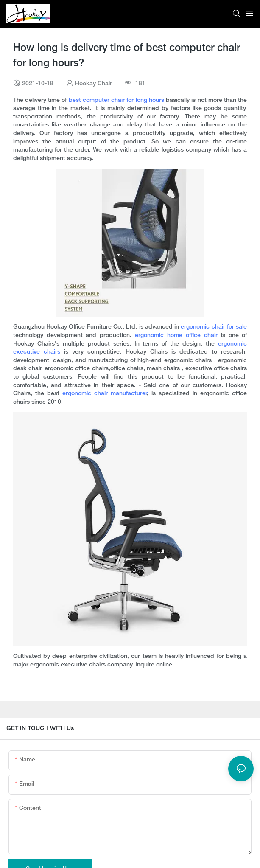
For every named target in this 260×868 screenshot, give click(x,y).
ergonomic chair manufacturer (105, 394)
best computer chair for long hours (116, 100)
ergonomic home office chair (176, 336)
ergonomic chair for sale (214, 327)
